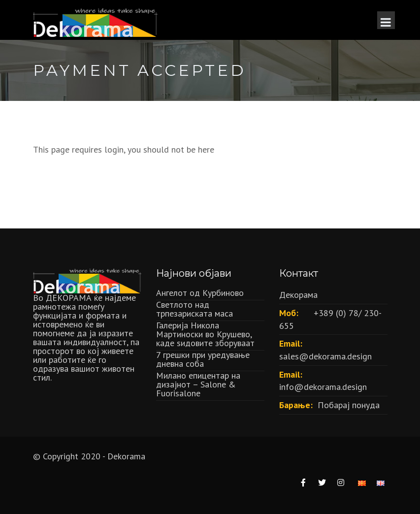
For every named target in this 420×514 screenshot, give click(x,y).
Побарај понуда (349, 405)
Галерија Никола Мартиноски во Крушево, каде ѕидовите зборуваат (205, 334)
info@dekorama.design (323, 387)
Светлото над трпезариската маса (194, 309)
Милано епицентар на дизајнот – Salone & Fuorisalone (198, 384)
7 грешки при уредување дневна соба (203, 359)
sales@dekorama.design (325, 356)
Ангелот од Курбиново (200, 293)
